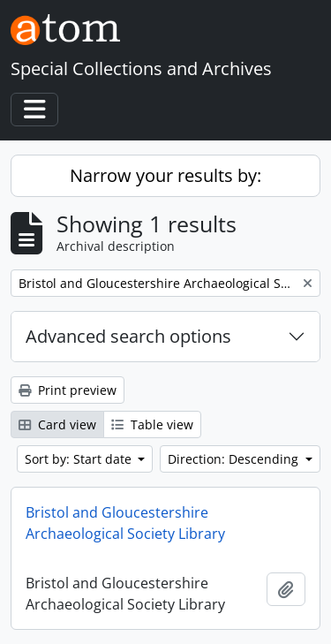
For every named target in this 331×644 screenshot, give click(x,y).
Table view (152, 424)
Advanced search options (128, 336)
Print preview (68, 390)
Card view (57, 424)
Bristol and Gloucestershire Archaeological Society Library (125, 523)
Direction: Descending (235, 459)
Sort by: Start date (80, 459)
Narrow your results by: (165, 175)
